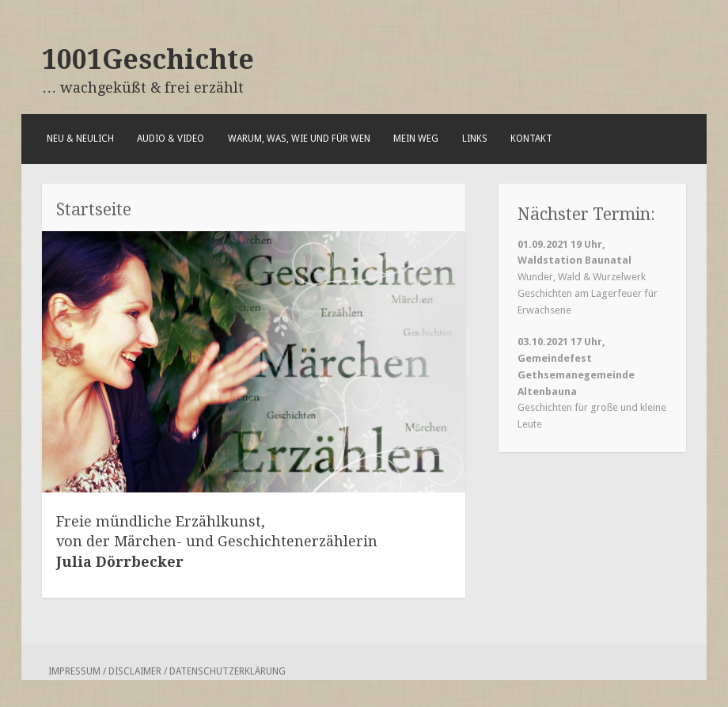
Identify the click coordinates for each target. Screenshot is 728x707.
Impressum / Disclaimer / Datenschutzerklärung (167, 671)
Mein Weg (416, 139)
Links (475, 139)
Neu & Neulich (80, 139)
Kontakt (531, 139)
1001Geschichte (148, 59)
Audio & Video (171, 139)
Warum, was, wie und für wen (299, 139)
